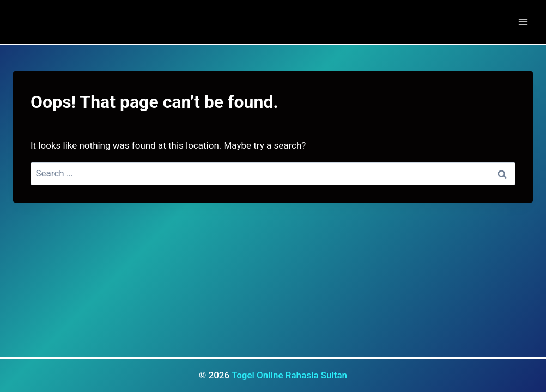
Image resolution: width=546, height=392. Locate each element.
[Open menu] (523, 22)
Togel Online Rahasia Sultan (289, 375)
